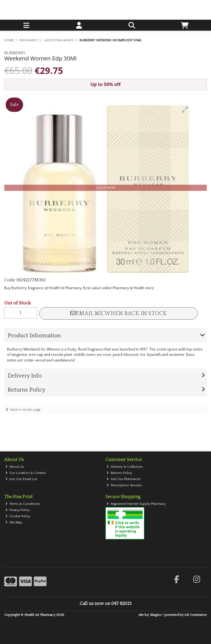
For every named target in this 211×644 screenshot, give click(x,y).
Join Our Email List (21, 479)
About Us (15, 467)
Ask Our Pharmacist (124, 479)
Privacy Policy (18, 510)
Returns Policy (119, 473)
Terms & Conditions (23, 504)
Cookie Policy (18, 516)
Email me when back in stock (118, 313)
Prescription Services (124, 485)
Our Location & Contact (26, 473)
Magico (156, 615)
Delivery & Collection (125, 467)
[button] (185, 110)
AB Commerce (196, 615)
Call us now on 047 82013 (106, 604)
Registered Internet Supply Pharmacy (136, 504)
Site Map (14, 522)
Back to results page (25, 410)
